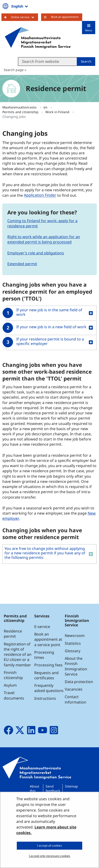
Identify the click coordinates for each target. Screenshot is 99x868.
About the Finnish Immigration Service (76, 666)
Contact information (75, 699)
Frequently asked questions (49, 688)
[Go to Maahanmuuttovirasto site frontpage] (38, 38)
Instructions (45, 698)
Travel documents (14, 695)
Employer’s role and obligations (36, 253)
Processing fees (48, 665)
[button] (49, 313)
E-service (42, 627)
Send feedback (53, 788)
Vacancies (74, 689)
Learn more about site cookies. (46, 830)
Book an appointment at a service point (48, 639)
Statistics (73, 643)
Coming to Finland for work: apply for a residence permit (42, 223)
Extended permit (22, 264)
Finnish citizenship (13, 675)
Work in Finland (58, 112)
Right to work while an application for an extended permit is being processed (44, 239)
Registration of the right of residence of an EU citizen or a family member (18, 654)
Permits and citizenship (21, 112)
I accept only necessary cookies (49, 856)
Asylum (10, 685)
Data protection (79, 682)
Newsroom (75, 636)
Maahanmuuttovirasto (20, 107)
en (46, 107)
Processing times (44, 655)
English (20, 6)
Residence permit (13, 634)
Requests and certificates (46, 675)
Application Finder (40, 195)
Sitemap (71, 786)
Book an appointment (65, 17)
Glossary (73, 651)
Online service (24, 17)
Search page (14, 70)
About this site (34, 791)
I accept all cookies (49, 846)
